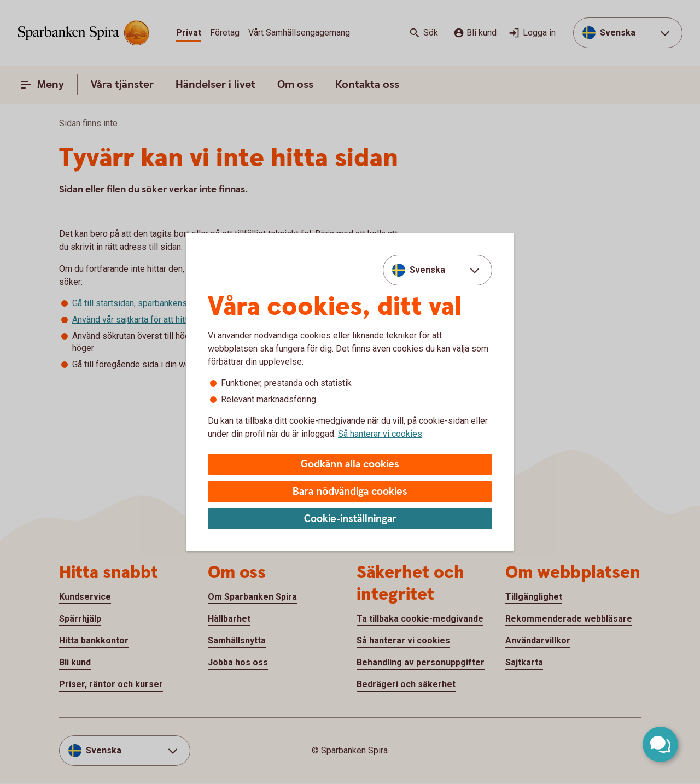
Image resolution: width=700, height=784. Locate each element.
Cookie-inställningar (350, 519)
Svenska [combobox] (427, 270)
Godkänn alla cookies (350, 464)
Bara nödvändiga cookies (350, 492)
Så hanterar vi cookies (380, 434)
